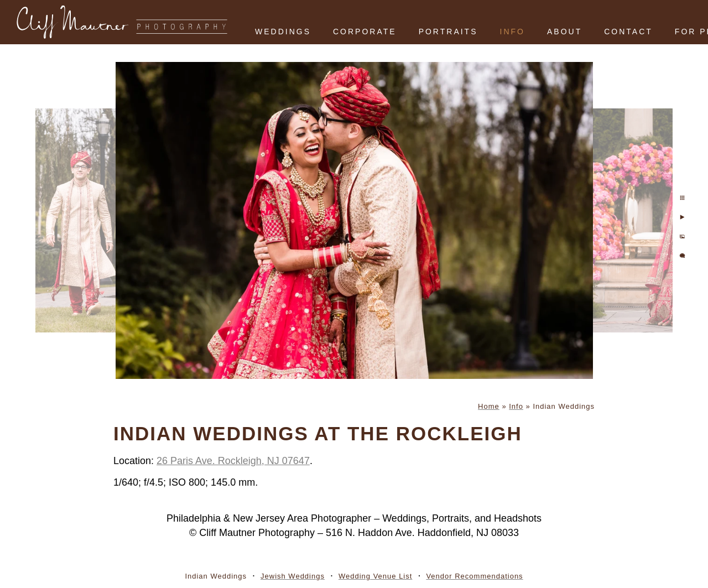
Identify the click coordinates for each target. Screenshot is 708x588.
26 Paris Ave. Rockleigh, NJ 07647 (233, 461)
